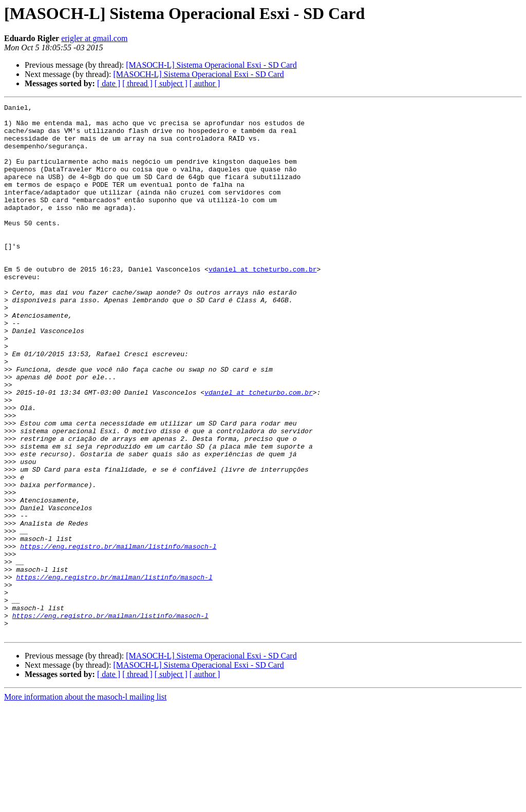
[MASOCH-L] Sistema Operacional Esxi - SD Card (211, 65)
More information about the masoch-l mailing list (85, 803)
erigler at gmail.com (94, 38)
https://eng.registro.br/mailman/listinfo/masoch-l (118, 635)
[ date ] (109, 83)
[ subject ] (171, 83)
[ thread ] (137, 83)
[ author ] (205, 83)
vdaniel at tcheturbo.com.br (263, 303)
